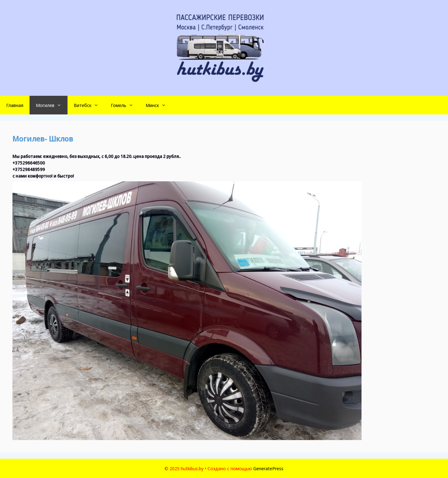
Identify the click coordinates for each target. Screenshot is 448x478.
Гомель (125, 105)
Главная (15, 105)
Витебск (89, 105)
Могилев (52, 105)
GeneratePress (268, 468)
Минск (159, 105)
